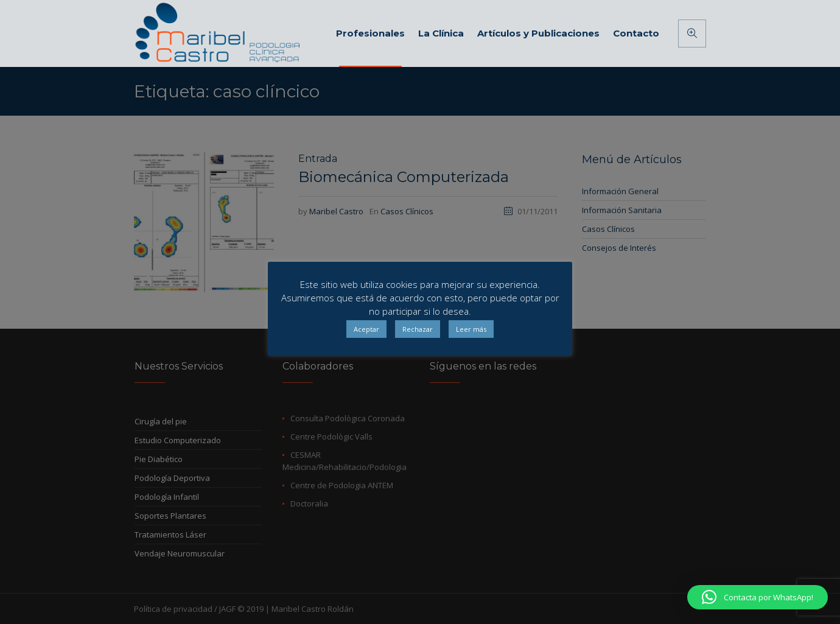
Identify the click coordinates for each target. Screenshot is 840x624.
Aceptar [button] (366, 329)
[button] (758, 597)
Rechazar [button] (418, 329)
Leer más (471, 329)
